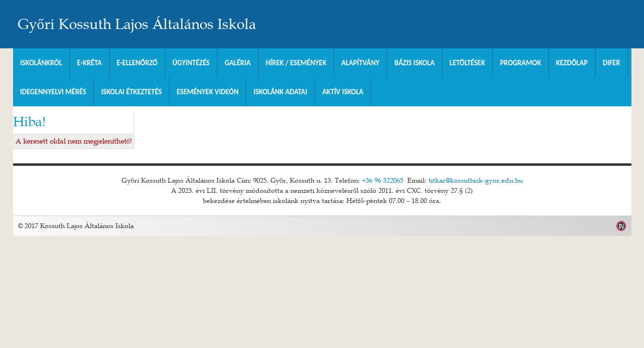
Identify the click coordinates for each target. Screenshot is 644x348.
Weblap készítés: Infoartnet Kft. (622, 226)
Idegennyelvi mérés (53, 92)
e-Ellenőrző (137, 63)
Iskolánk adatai (280, 92)
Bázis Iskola (414, 63)
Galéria (238, 63)
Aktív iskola (343, 92)
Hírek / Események (296, 63)
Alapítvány (361, 63)
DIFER (612, 63)
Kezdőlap (572, 63)
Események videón (208, 92)
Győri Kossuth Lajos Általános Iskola (137, 24)
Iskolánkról (41, 63)
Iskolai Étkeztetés (131, 92)
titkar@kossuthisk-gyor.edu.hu (476, 180)
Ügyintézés (191, 63)
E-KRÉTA (90, 63)
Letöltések (467, 63)
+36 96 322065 (383, 180)
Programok (521, 63)
